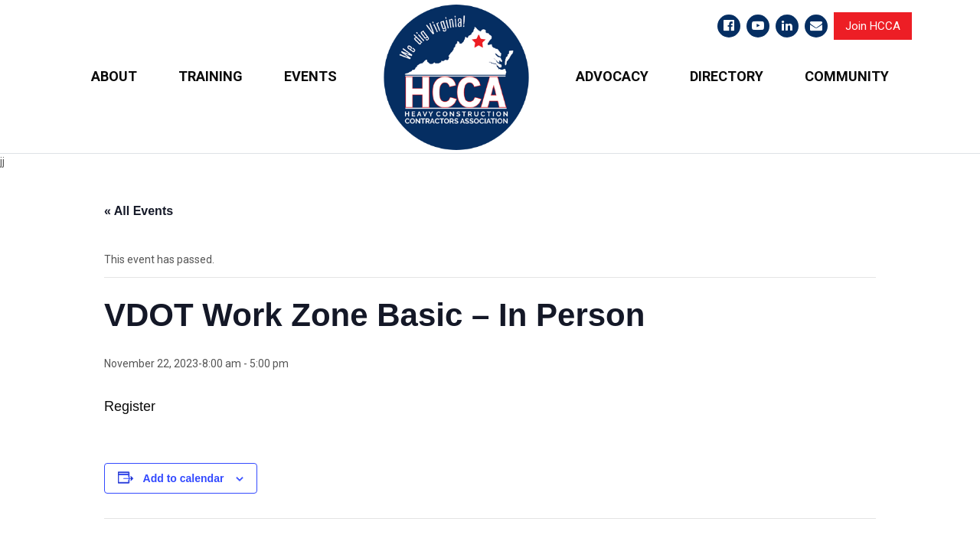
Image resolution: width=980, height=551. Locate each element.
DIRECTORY (727, 76)
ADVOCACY (612, 76)
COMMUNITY (847, 76)
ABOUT (114, 76)
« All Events (139, 211)
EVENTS (310, 76)
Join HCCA (873, 26)
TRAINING (211, 76)
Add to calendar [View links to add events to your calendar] (184, 478)
